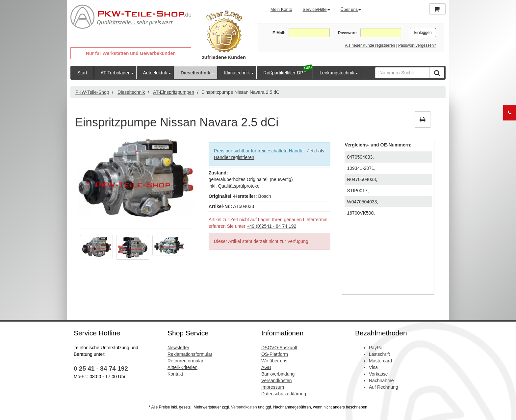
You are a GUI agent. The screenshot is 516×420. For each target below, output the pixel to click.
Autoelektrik (155, 73)
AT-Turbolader (115, 73)
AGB (266, 367)
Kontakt (175, 374)
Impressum (273, 387)
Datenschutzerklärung (284, 394)
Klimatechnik (237, 73)
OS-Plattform (275, 354)
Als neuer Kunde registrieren (370, 45)
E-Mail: (279, 33)
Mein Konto (281, 9)
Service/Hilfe (316, 9)
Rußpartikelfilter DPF (285, 73)
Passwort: (347, 33)
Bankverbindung (278, 374)
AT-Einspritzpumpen (174, 92)
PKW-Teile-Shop (92, 92)
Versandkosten (277, 381)
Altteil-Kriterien (182, 367)
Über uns (351, 9)
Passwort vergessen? (417, 45)
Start (82, 73)
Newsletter (178, 348)
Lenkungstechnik (337, 73)
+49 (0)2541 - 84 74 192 (272, 226)
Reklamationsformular (190, 354)
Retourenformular (185, 361)
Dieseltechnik (195, 73)
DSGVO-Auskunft (279, 348)
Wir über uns (274, 361)
